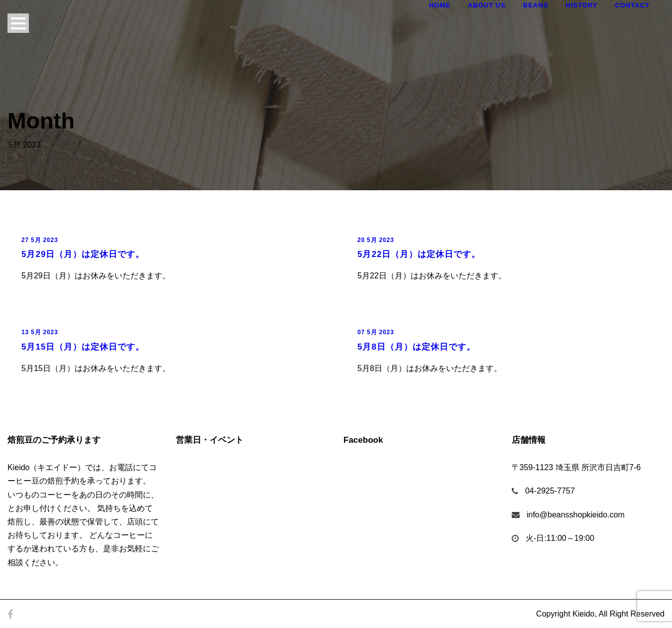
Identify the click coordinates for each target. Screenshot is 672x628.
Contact (632, 5)
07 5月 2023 (376, 332)
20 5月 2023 (376, 240)
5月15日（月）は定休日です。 (83, 347)
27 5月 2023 (40, 240)
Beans (536, 5)
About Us (487, 5)
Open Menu (18, 23)
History (581, 5)
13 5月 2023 (40, 332)
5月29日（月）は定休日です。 (83, 254)
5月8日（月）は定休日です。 (416, 347)
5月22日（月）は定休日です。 (419, 254)
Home (440, 5)
